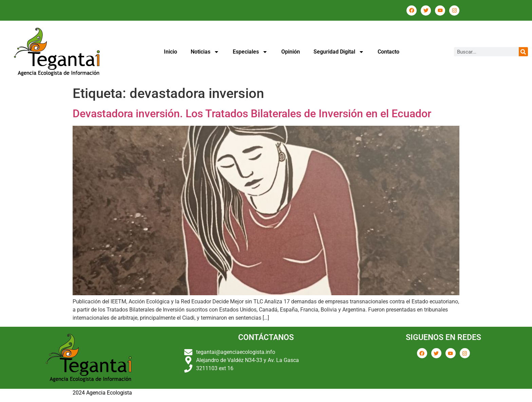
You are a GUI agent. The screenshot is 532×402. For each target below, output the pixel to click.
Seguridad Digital (339, 52)
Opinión (291, 52)
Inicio (170, 52)
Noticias (205, 52)
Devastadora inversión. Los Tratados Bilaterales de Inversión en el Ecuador (252, 114)
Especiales (250, 52)
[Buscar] (523, 52)
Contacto (388, 52)
